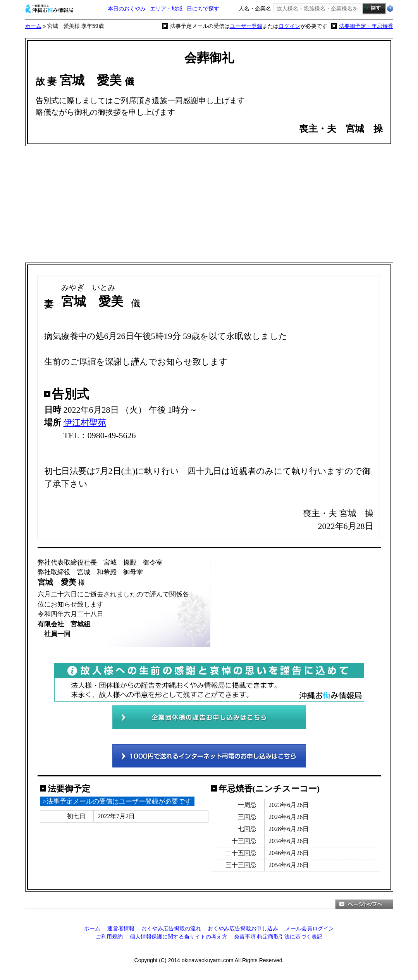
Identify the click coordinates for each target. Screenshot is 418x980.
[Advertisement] (209, 204)
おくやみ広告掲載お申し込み (243, 928)
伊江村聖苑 (85, 423)
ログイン (289, 26)
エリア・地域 (166, 9)
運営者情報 (121, 928)
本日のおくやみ (127, 9)
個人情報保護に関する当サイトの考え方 (179, 937)
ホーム (33, 26)
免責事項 (245, 937)
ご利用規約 (109, 937)
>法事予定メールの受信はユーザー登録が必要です (117, 801)
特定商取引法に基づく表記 (290, 937)
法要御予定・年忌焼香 (366, 26)
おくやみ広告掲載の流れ (171, 928)
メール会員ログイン (310, 928)
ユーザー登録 (246, 26)
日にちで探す (203, 9)
